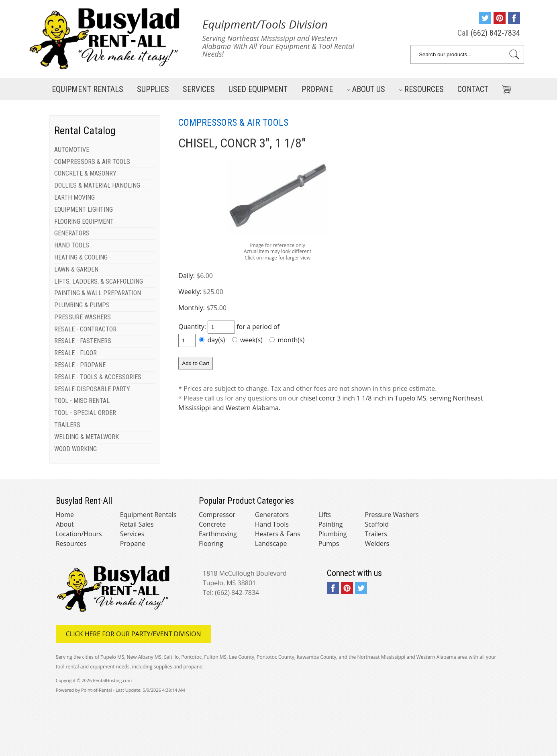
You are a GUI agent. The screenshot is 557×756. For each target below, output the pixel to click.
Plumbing (333, 534)
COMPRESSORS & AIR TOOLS (92, 162)
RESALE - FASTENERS (83, 341)
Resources (421, 89)
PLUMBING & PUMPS (82, 305)
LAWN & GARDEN (76, 269)
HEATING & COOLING (81, 257)
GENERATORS (72, 233)
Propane (317, 89)
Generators (272, 515)
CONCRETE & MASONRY (85, 173)
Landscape (271, 544)
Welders (377, 544)
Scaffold (377, 524)
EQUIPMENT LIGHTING (84, 209)
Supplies (153, 89)
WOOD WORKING (75, 449)
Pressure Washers (392, 515)
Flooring (211, 544)
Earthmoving (218, 534)
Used (258, 89)
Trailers (376, 534)
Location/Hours (79, 534)
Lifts (325, 515)
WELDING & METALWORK (87, 437)
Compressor (217, 515)
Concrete (212, 524)
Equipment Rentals (148, 515)
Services (199, 89)
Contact (473, 89)
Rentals (88, 89)
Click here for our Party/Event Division (134, 634)
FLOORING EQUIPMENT (84, 222)
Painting (331, 524)
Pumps (329, 544)
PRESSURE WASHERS (83, 317)
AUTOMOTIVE (72, 150)
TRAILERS (67, 425)
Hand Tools (272, 524)
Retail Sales (137, 524)
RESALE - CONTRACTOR (85, 329)
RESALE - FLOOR (75, 353)
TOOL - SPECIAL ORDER (85, 413)
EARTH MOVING (74, 197)
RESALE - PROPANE (80, 365)
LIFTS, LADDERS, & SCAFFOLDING (99, 281)
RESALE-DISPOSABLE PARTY (92, 389)
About (65, 524)
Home (65, 515)
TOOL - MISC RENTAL (82, 401)
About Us (366, 89)
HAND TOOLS (72, 245)
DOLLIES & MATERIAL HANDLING (97, 185)
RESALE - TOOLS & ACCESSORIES (98, 377)
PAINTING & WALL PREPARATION (98, 293)
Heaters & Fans (278, 534)
